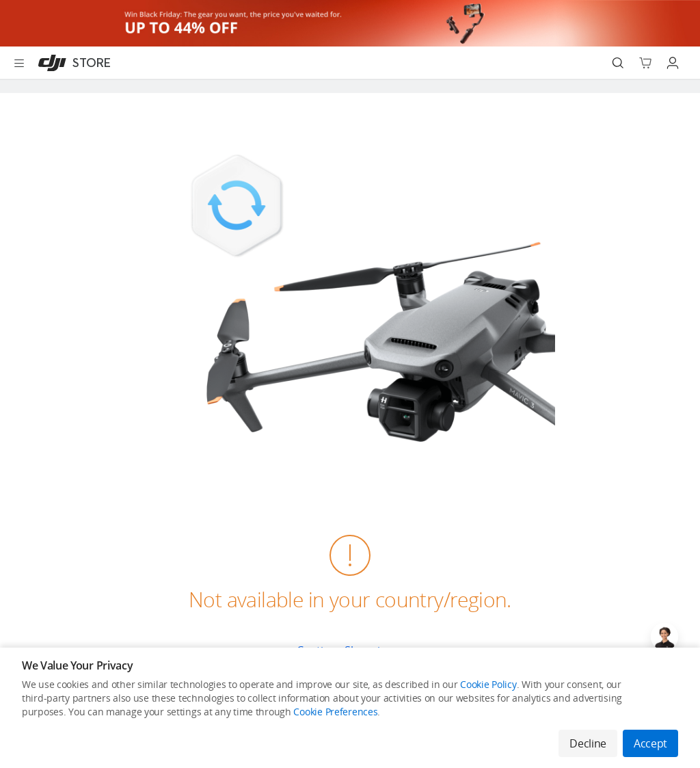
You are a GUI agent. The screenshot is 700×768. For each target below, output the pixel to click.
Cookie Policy (488, 684)
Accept (650, 743)
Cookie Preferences (335, 712)
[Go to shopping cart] (645, 63)
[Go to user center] (673, 63)
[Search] (618, 63)
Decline (588, 743)
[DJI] (71, 63)
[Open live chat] (664, 637)
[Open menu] (19, 63)
